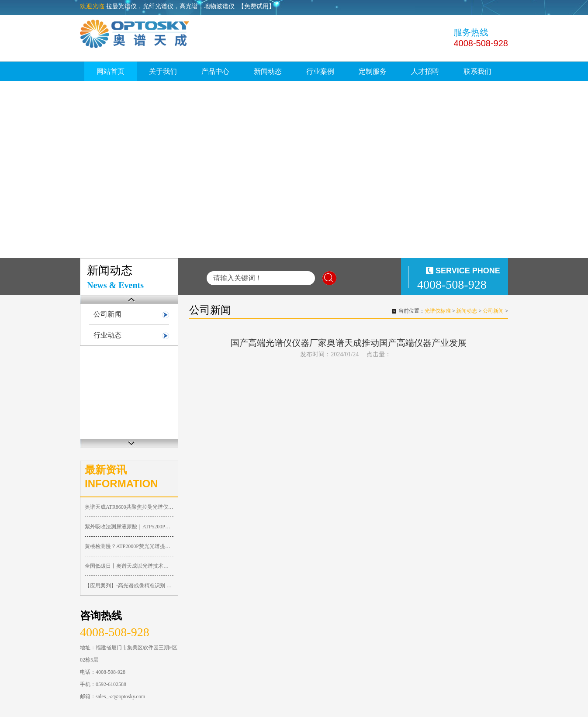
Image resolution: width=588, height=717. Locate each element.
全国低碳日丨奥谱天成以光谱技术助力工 (129, 566)
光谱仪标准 (438, 311)
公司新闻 (107, 314)
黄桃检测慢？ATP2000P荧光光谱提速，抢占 (129, 546)
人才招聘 (425, 71)
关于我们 (163, 71)
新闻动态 (268, 71)
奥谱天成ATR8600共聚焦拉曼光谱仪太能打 (129, 507)
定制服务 (373, 71)
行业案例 (320, 71)
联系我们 (477, 71)
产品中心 (215, 71)
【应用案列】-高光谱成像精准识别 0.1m (129, 586)
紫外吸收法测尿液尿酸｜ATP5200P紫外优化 (129, 527)
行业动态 (107, 335)
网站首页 (111, 71)
